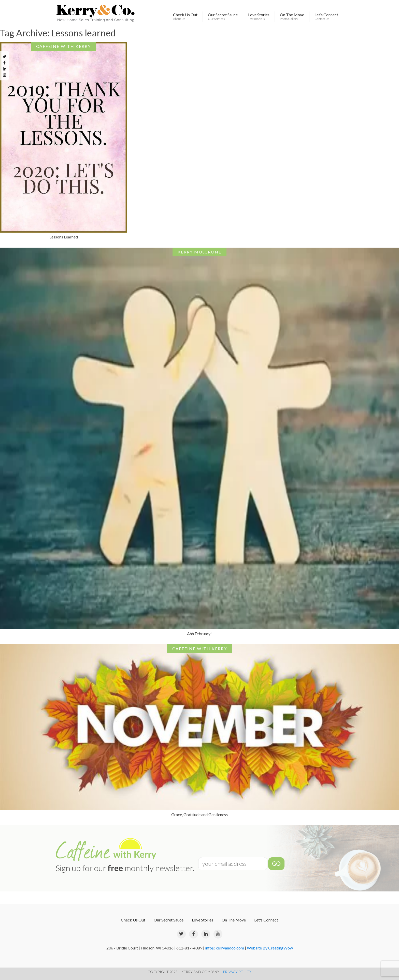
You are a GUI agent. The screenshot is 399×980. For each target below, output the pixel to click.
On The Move (292, 17)
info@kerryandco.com (225, 948)
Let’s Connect (326, 17)
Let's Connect (266, 920)
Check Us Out (185, 17)
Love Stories (259, 17)
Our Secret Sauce (223, 17)
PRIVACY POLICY (237, 972)
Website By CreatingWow (270, 948)
